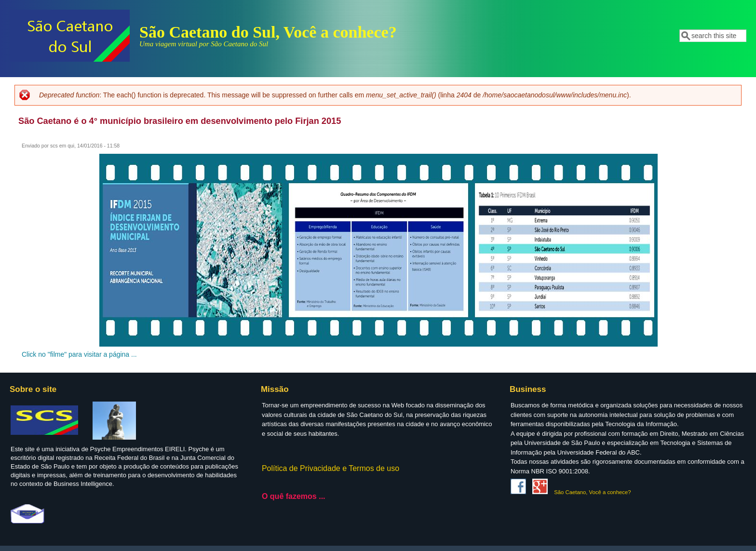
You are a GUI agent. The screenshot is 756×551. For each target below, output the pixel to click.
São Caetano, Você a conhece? (592, 492)
